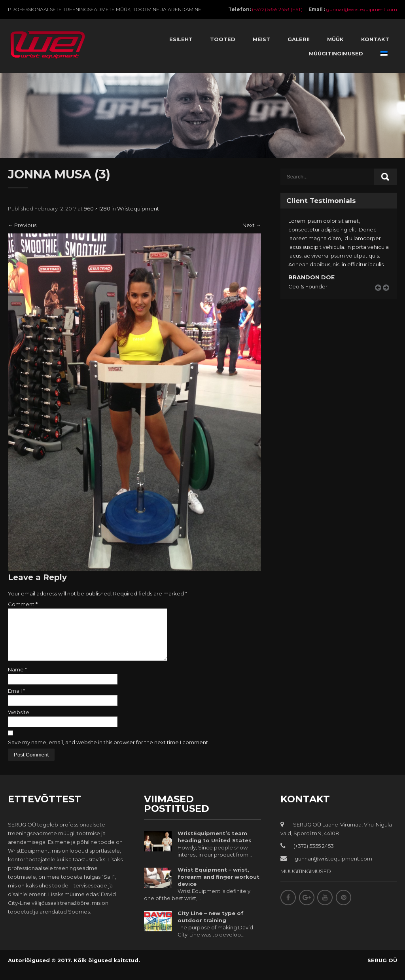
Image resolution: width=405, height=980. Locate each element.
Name (17, 679)
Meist (261, 39)
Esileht (181, 39)
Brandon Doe (311, 277)
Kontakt (375, 39)
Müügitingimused (336, 53)
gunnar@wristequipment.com (362, 9)
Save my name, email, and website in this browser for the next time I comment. (109, 752)
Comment (23, 604)
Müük (335, 39)
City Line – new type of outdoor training (211, 926)
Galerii (299, 39)
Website (19, 722)
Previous (22, 225)
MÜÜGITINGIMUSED (306, 881)
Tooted (223, 39)
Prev (381, 297)
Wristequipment (138, 209)
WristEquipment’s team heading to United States (215, 846)
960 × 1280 (97, 209)
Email (16, 700)
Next (252, 225)
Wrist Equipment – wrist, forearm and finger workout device (219, 886)
